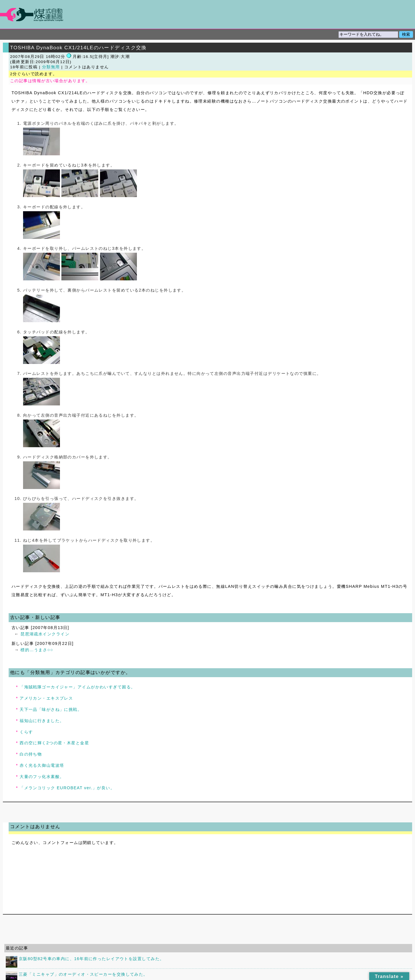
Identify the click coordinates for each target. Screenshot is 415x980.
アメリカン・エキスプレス (46, 698)
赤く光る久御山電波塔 (42, 765)
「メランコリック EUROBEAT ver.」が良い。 (67, 788)
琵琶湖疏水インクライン (45, 634)
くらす (26, 732)
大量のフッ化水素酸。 (42, 777)
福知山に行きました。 (42, 721)
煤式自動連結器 (207, 14)
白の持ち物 (31, 754)
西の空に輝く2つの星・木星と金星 (54, 743)
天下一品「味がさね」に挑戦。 (51, 709)
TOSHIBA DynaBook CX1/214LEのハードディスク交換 (78, 48)
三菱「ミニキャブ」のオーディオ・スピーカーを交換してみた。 (83, 974)
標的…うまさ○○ (37, 650)
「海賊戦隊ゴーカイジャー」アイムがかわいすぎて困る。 (77, 687)
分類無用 (51, 67)
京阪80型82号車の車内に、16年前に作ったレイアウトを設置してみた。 (91, 959)
